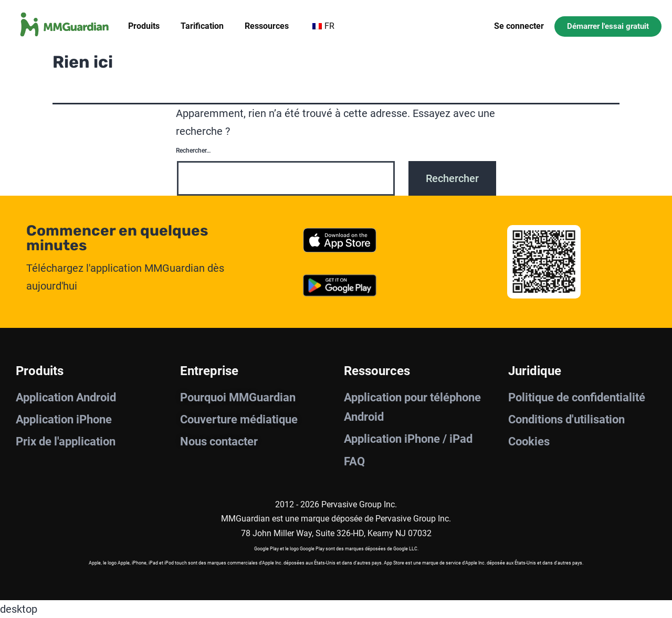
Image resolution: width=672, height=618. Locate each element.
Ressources (267, 26)
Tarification (202, 26)
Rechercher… (193, 151)
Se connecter (519, 26)
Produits (144, 26)
